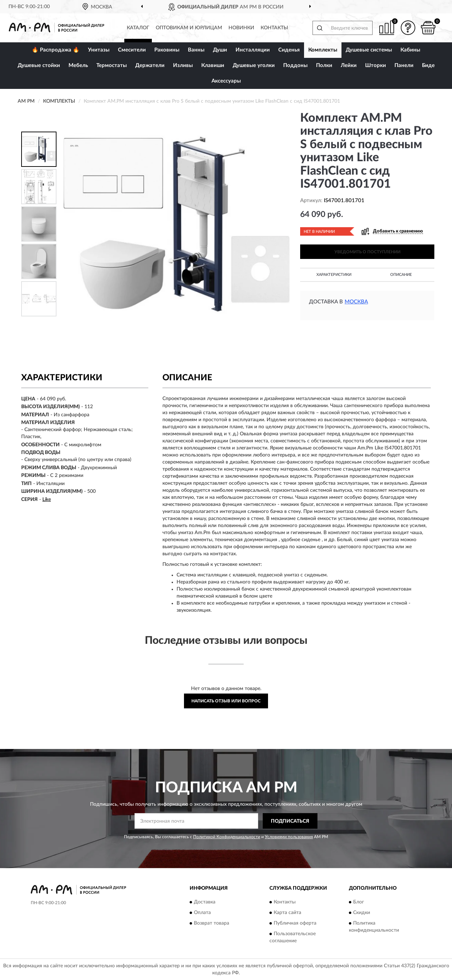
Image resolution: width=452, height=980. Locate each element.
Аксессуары (226, 81)
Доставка (205, 902)
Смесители (132, 50)
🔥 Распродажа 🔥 (56, 50)
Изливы (183, 65)
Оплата (202, 913)
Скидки (362, 913)
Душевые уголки (254, 65)
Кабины (410, 50)
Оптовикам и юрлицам (189, 28)
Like (47, 500)
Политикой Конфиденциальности (227, 837)
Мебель (78, 65)
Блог (359, 902)
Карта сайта (287, 913)
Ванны (196, 50)
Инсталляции (253, 50)
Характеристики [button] (334, 275)
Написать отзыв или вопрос (226, 701)
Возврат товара (212, 923)
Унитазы (99, 50)
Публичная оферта (295, 923)
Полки (324, 65)
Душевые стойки (39, 65)
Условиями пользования (289, 837)
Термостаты (112, 65)
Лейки (349, 65)
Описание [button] (401, 275)
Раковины (167, 50)
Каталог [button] (138, 28)
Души (220, 50)
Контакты (274, 28)
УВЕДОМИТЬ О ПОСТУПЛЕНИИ (367, 252)
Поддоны (295, 65)
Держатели (150, 65)
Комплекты (323, 50)
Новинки (241, 28)
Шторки (376, 65)
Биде (428, 65)
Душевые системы (369, 50)
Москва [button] (356, 302)
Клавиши (213, 65)
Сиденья (289, 50)
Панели (404, 65)
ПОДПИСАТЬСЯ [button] (290, 821)
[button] (408, 28)
